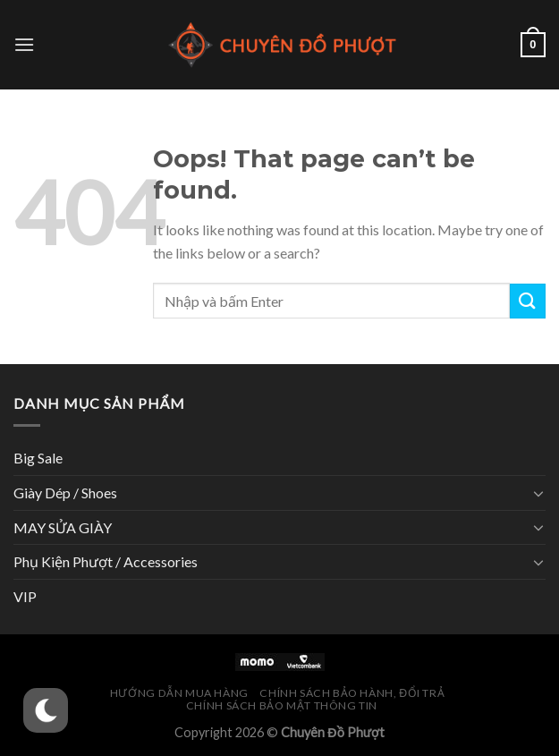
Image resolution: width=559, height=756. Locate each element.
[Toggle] (538, 493)
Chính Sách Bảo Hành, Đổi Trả (352, 693)
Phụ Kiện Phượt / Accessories (106, 561)
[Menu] (24, 44)
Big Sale (38, 458)
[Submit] (528, 301)
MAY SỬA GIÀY (63, 527)
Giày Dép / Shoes (65, 493)
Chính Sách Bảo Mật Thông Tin (282, 705)
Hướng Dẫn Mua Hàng (179, 693)
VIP (25, 596)
